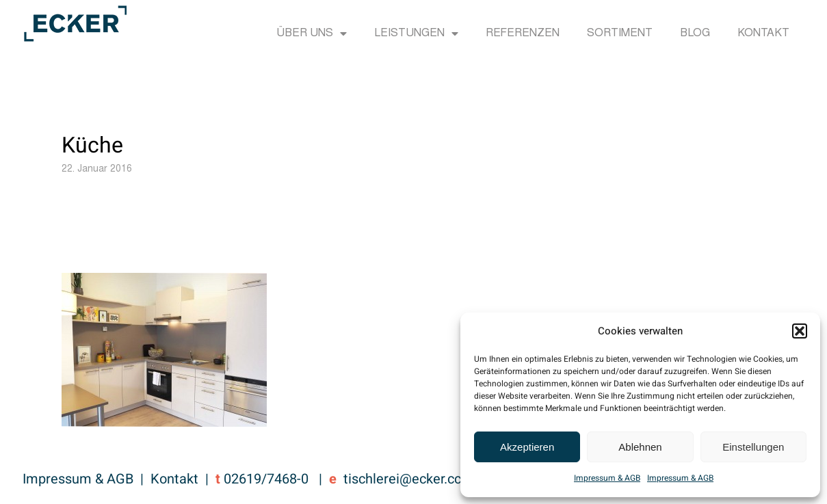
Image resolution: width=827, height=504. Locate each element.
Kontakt (763, 34)
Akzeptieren (527, 447)
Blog (695, 34)
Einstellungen (753, 447)
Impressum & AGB (607, 478)
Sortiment (620, 34)
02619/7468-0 (266, 479)
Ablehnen (640, 447)
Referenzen (523, 34)
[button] (800, 331)
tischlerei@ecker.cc (402, 479)
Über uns (312, 34)
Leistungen (416, 34)
